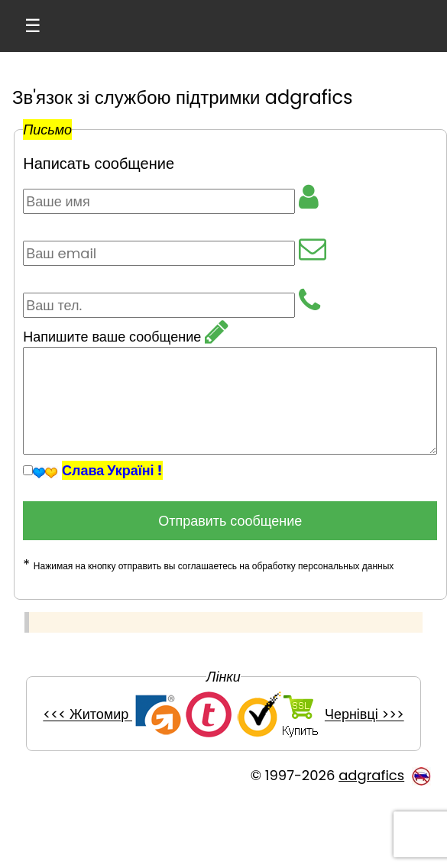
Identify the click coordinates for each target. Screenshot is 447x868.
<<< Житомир (87, 715)
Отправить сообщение (230, 521)
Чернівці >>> (364, 715)
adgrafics (371, 775)
